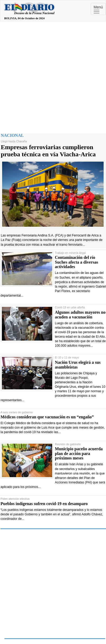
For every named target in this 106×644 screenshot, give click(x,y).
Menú (98, 9)
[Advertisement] (49, 76)
